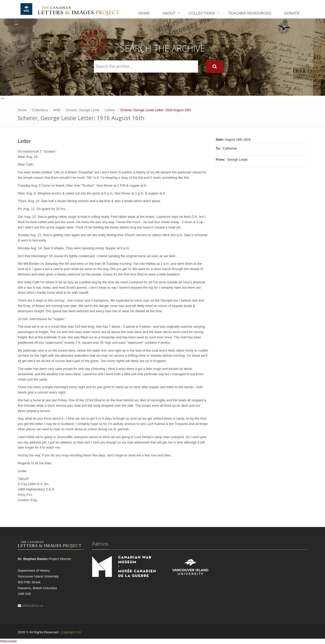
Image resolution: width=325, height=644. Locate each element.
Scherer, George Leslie (83, 110)
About (169, 13)
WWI (57, 110)
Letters (110, 110)
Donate (292, 13)
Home (144, 13)
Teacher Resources (250, 13)
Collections (202, 13)
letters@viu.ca (33, 606)
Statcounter (9, 641)
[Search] (215, 67)
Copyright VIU (71, 632)
